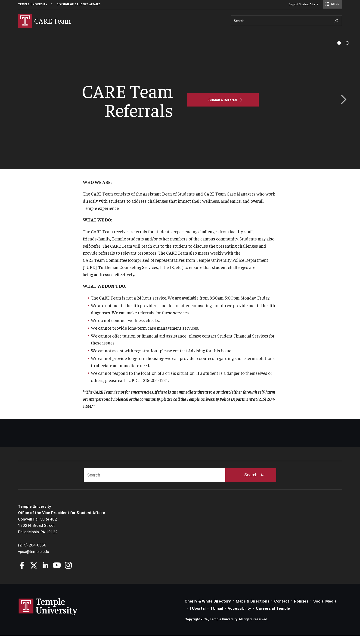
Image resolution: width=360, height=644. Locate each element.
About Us (195, 34)
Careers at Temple (273, 617)
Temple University (33, 4)
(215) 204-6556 (32, 553)
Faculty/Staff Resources (117, 34)
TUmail (217, 617)
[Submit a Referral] (223, 108)
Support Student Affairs (303, 4)
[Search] (286, 21)
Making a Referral (73, 34)
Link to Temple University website (48, 615)
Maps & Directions (253, 609)
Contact (282, 609)
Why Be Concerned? (34, 34)
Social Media (325, 609)
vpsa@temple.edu (34, 560)
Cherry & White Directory (208, 609)
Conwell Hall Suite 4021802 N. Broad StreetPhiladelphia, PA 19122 (38, 534)
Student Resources (163, 34)
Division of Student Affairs (79, 4)
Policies (301, 609)
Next (342, 108)
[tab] (339, 51)
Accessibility (239, 617)
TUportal (197, 617)
